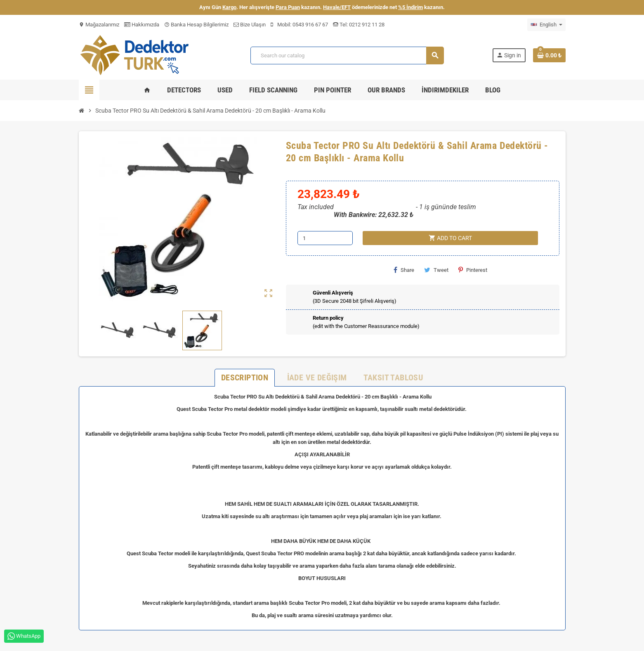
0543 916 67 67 (310, 25)
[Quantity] (325, 238)
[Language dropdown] (546, 25)
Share (404, 270)
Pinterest (473, 270)
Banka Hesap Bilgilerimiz (196, 25)
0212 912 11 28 (366, 25)
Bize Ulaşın (250, 25)
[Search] (347, 55)
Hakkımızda (142, 25)
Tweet (436, 270)
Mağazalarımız (99, 25)
